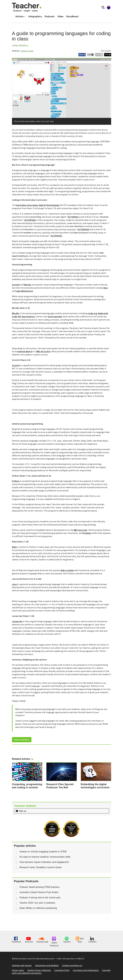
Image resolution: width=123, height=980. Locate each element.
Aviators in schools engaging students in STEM (43, 852)
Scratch (16, 285)
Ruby (14, 547)
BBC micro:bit (43, 351)
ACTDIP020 (30, 220)
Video (60, 16)
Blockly (28, 285)
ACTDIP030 (83, 229)
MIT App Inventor (26, 316)
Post (90, 55)
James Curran (27, 51)
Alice (106, 288)
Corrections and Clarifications (86, 970)
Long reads (19, 46)
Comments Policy (62, 970)
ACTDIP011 (73, 217)
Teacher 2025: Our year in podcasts (37, 903)
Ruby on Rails (67, 570)
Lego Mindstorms (24, 291)
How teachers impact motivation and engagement (44, 862)
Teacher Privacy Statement (39, 970)
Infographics (35, 16)
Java (14, 584)
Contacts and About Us (72, 966)
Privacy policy (18, 970)
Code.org (92, 313)
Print (108, 55)
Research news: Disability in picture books (41, 867)
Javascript (17, 621)
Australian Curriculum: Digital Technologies (38, 205)
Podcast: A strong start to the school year (40, 898)
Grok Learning (55, 316)
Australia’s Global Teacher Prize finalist (39, 892)
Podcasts (50, 16)
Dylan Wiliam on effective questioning (38, 908)
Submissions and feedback (47, 966)
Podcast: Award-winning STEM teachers (40, 887)
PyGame (87, 533)
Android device (25, 351)
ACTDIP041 (56, 236)
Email (99, 55)
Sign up (21, 811)
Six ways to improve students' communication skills (45, 857)
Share (82, 55)
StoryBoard (72, 16)
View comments (22, 740)
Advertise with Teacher (22, 966)
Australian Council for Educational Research (36, 959)
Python (16, 481)
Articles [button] (21, 16)
